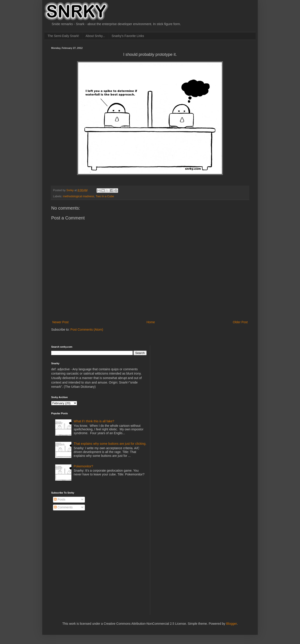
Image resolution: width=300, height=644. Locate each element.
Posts (60, 499)
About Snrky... (95, 36)
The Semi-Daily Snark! (63, 36)
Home (151, 322)
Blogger (231, 624)
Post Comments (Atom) (87, 330)
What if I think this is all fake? (94, 421)
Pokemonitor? (83, 466)
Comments (63, 507)
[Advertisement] (188, 373)
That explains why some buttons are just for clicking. (110, 444)
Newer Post (60, 322)
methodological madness (78, 196)
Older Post (240, 322)
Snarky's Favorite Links (128, 36)
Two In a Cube (105, 196)
